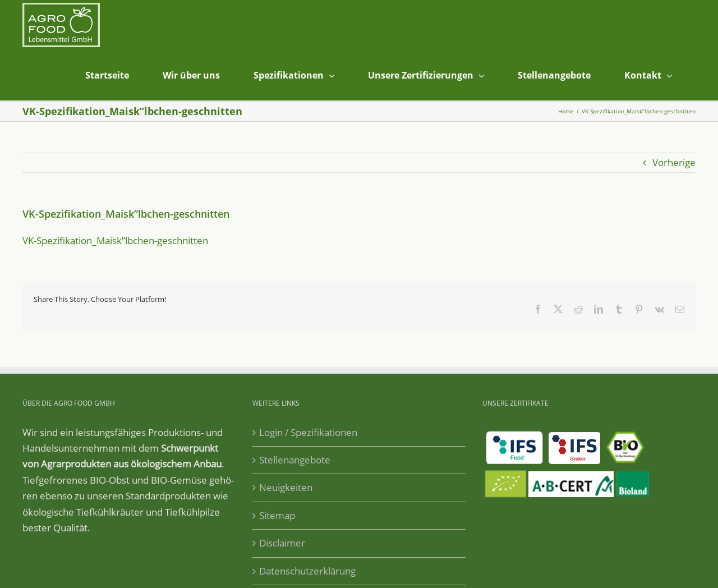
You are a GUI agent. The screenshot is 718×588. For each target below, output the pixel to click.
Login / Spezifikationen (308, 432)
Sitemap (277, 515)
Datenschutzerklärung (307, 571)
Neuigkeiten (286, 487)
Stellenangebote (295, 460)
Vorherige (674, 162)
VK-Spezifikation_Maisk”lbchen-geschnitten (115, 240)
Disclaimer (282, 543)
